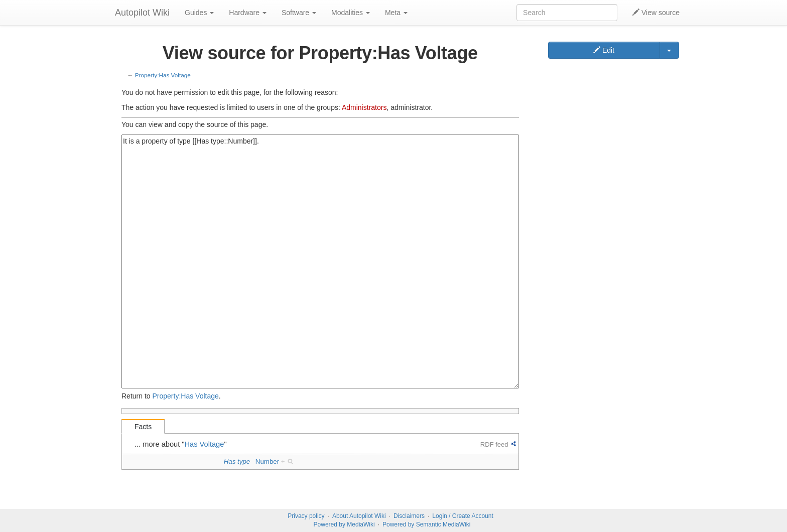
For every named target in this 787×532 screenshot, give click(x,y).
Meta (396, 13)
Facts (143, 427)
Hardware (248, 13)
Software (299, 13)
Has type (237, 461)
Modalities (351, 13)
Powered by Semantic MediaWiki (426, 524)
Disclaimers (409, 516)
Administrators (364, 107)
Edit (604, 50)
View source (656, 13)
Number (267, 461)
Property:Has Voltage (163, 75)
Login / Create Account (463, 516)
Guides (199, 13)
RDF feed (494, 444)
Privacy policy (306, 516)
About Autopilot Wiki (359, 516)
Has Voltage (205, 444)
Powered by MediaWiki (344, 524)
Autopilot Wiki (142, 13)
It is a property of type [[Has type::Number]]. (320, 261)
